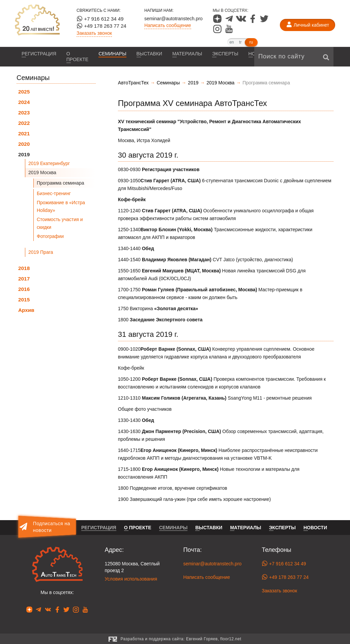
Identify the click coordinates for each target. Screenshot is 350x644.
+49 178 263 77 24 (101, 26)
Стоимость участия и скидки (60, 223)
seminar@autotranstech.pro (173, 19)
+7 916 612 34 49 (100, 19)
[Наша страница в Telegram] (230, 21)
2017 (24, 279)
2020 (24, 144)
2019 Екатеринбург (49, 163)
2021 (24, 133)
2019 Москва (42, 172)
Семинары (112, 54)
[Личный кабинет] (308, 25)
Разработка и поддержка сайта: (181, 639)
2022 (24, 123)
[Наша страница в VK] (242, 21)
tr (240, 42)
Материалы (187, 54)
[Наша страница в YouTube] (229, 31)
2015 (24, 300)
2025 (24, 92)
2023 (24, 113)
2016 (24, 289)
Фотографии (50, 236)
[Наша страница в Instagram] (218, 31)
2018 (24, 268)
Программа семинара (61, 183)
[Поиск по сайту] (294, 57)
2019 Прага (41, 252)
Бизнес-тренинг (54, 193)
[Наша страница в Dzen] (218, 21)
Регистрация (39, 54)
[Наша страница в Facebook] (253, 21)
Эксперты (225, 54)
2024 (24, 102)
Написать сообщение (168, 25)
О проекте (77, 57)
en (231, 42)
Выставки (149, 54)
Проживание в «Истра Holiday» (61, 206)
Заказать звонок (94, 33)
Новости (315, 528)
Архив (26, 310)
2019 (24, 154)
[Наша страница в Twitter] (264, 21)
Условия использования (131, 579)
